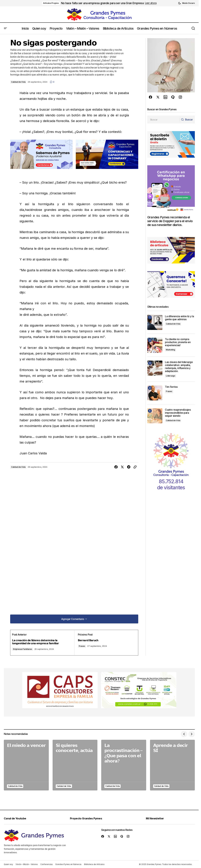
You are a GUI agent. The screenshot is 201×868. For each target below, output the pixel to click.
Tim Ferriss (171, 387)
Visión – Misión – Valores (27, 864)
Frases (85, 646)
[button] (186, 3)
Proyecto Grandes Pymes (88, 818)
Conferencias (47, 864)
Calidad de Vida (18, 82)
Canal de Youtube (16, 818)
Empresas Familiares (27, 649)
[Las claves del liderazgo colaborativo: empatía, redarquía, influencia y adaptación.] (155, 368)
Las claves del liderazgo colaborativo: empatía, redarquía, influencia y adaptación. (179, 367)
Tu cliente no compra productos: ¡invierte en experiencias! (178, 342)
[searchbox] (163, 120)
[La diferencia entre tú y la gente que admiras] (155, 322)
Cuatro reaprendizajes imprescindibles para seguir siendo (178, 413)
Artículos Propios (51, 3)
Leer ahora (151, 3)
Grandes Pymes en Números (68, 864)
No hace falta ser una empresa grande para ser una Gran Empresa (102, 3)
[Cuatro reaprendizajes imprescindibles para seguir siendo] (155, 416)
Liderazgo (171, 376)
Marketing (170, 350)
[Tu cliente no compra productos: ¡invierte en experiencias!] (155, 345)
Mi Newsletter (157, 818)
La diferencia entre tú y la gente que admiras (179, 318)
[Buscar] (186, 120)
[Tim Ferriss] (155, 393)
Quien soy (8, 864)
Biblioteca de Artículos (94, 864)
